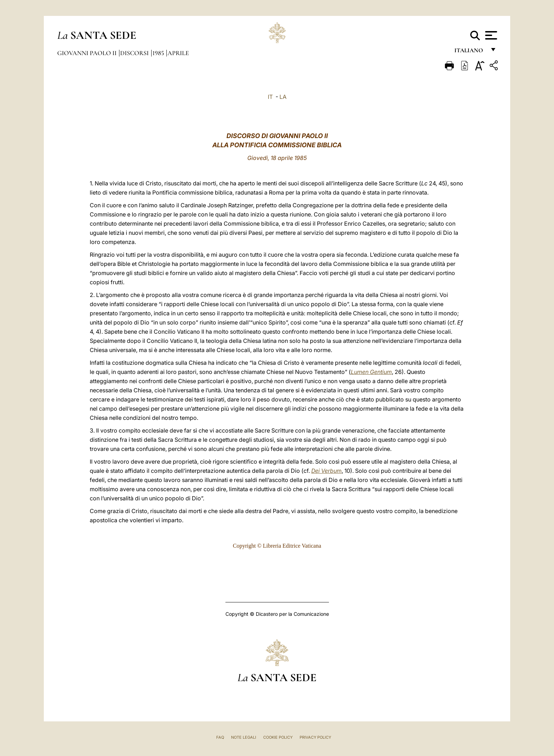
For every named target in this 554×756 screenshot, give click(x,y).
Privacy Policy (315, 737)
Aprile (178, 53)
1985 (159, 53)
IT (270, 97)
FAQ (220, 737)
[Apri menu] (490, 35)
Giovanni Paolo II (88, 53)
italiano (470, 52)
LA (283, 97)
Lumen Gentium (371, 372)
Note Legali (244, 737)
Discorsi (135, 53)
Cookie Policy (278, 737)
